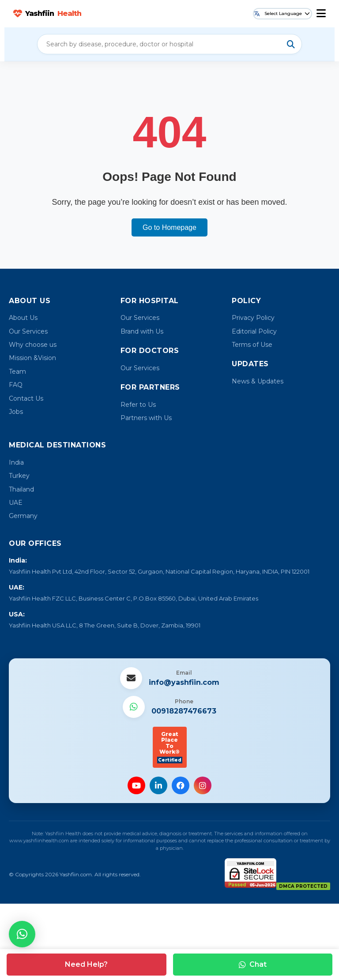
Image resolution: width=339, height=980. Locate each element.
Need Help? (86, 964)
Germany (23, 516)
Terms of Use (252, 345)
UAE (16, 503)
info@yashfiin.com (184, 682)
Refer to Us (138, 405)
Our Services (28, 331)
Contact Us (26, 398)
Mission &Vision (32, 358)
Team (17, 372)
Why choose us (33, 345)
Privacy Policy (253, 318)
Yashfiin (47, 14)
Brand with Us (142, 331)
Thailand (21, 489)
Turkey (19, 476)
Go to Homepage (169, 227)
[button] (22, 934)
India (16, 462)
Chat (253, 964)
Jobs (16, 412)
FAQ (16, 385)
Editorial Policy (254, 331)
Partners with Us (146, 418)
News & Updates (258, 381)
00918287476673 (184, 711)
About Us (23, 318)
